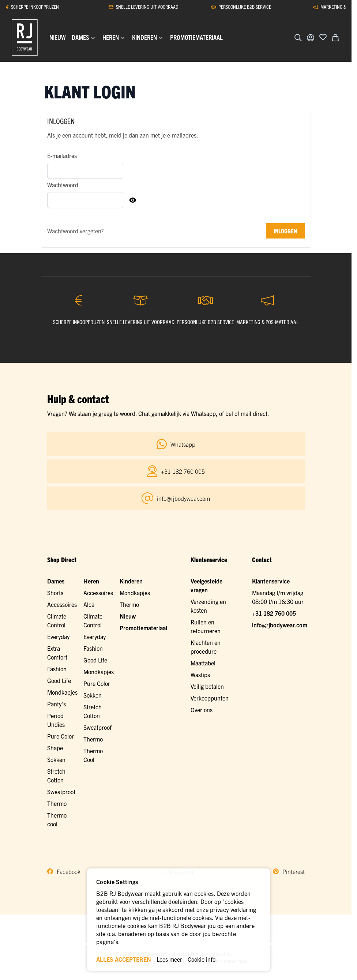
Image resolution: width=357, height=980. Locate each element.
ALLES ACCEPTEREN (124, 959)
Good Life (59, 680)
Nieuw (128, 616)
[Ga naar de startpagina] (25, 38)
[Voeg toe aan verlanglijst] (323, 37)
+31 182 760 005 (274, 613)
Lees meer (169, 959)
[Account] (311, 38)
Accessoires (62, 604)
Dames (56, 581)
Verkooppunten (210, 698)
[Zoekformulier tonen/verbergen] (298, 38)
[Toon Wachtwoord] (133, 200)
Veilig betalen (207, 686)
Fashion (57, 669)
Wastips (200, 675)
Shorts (55, 593)
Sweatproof (61, 792)
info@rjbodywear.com (280, 625)
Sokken (56, 759)
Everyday (58, 637)
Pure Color (61, 736)
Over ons (202, 710)
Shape (55, 748)
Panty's (57, 704)
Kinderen (131, 581)
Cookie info (202, 959)
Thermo (57, 803)
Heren (91, 581)
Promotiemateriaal (143, 628)
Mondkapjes (62, 692)
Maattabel (203, 663)
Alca (89, 604)
